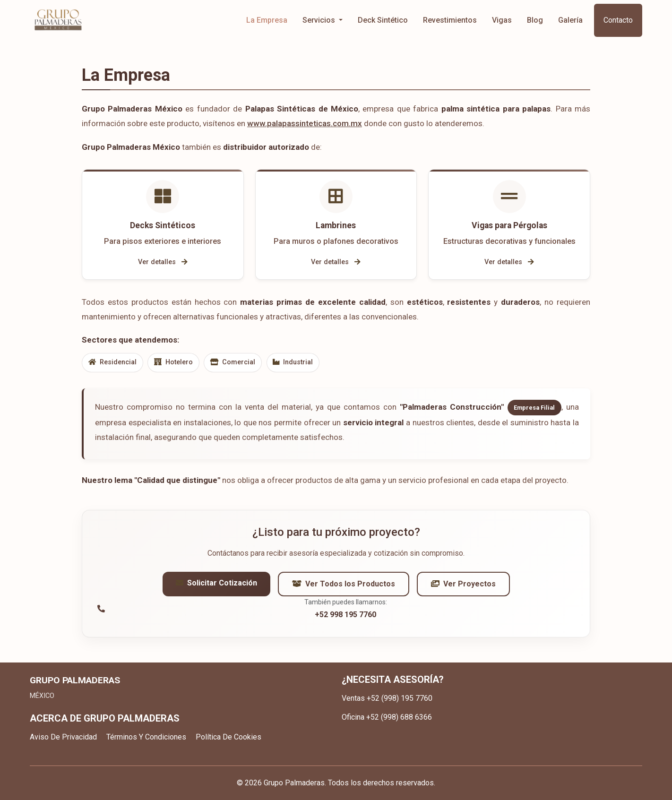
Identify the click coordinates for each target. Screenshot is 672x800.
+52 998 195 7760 (345, 617)
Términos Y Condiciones (146, 737)
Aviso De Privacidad (63, 737)
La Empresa (267, 20)
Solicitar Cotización (216, 585)
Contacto (618, 20)
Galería (570, 20)
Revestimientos (450, 20)
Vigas (502, 20)
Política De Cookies (228, 737)
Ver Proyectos (463, 586)
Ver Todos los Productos (344, 586)
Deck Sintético (383, 20)
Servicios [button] (320, 20)
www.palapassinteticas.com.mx (305, 123)
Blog (535, 20)
